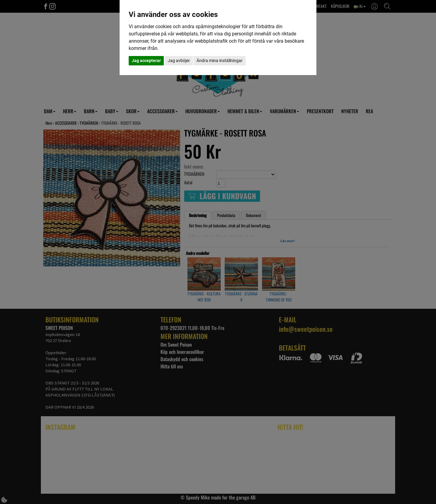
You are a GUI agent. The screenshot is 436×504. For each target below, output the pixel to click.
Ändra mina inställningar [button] (220, 61)
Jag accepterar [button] (146, 61)
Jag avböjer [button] (179, 61)
